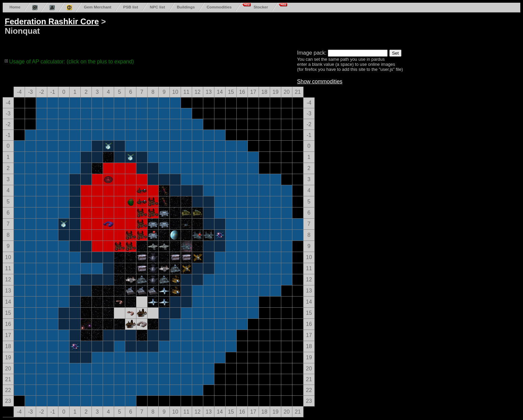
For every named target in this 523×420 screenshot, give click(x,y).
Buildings (186, 7)
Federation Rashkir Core (52, 21)
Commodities (219, 7)
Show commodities (320, 81)
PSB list (131, 7)
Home (15, 7)
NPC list (158, 7)
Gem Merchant (97, 7)
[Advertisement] (261, 30)
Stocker (261, 7)
